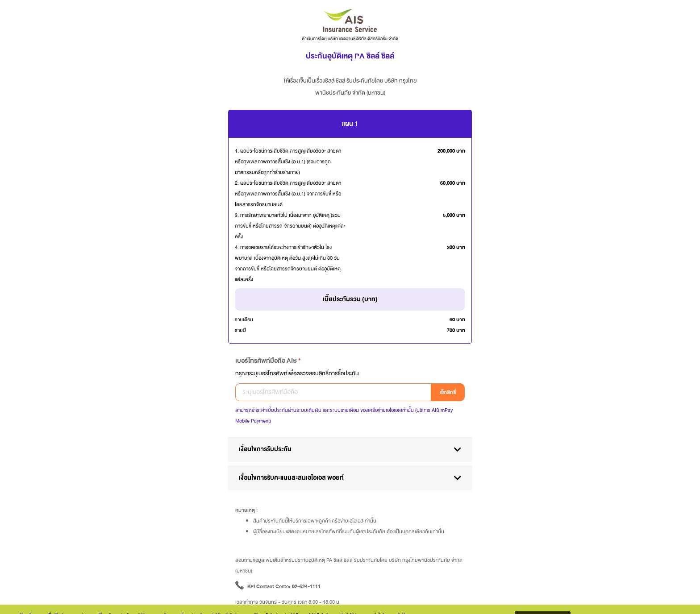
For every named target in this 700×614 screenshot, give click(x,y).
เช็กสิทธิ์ (448, 392)
